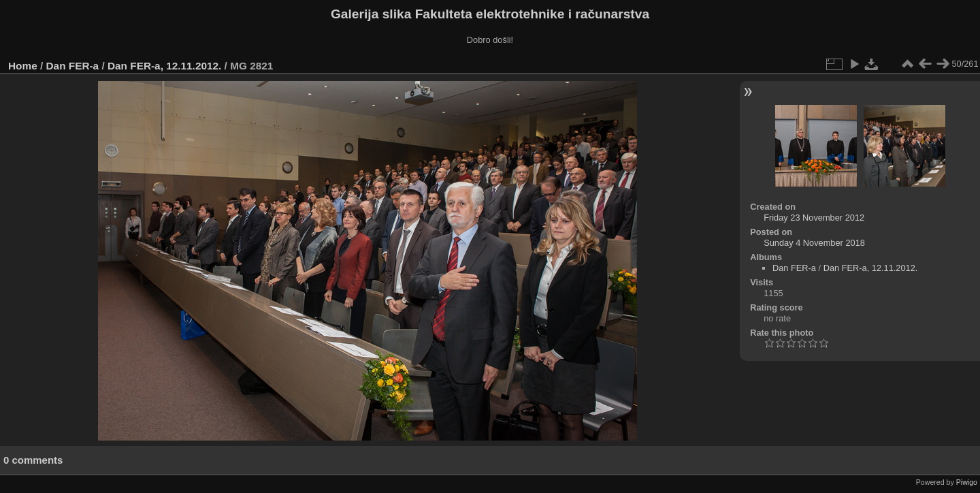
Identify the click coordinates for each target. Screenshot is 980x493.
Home (23, 66)
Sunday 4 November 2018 (814, 243)
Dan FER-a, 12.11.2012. (164, 66)
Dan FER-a (73, 66)
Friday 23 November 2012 (814, 218)
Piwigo (967, 482)
